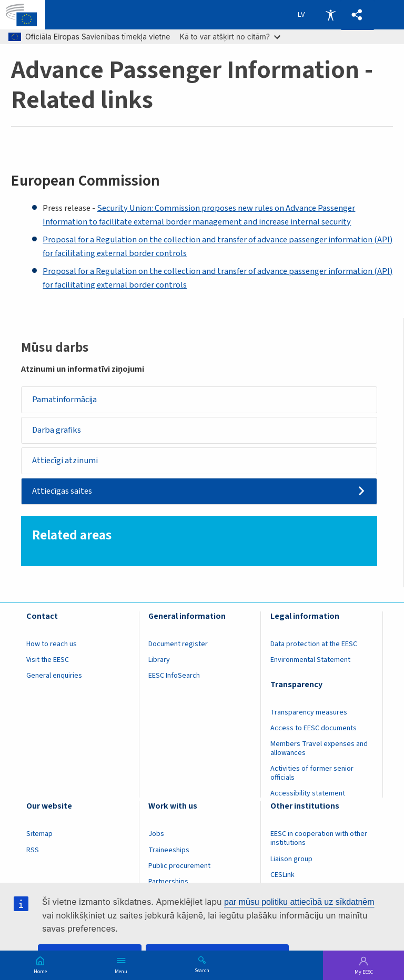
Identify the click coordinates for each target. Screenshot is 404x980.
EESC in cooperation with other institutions (319, 839)
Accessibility (330, 15)
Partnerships (168, 882)
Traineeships (169, 850)
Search (202, 970)
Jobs (156, 834)
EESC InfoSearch (174, 676)
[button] (357, 15)
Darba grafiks (57, 430)
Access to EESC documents (314, 728)
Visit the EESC (48, 660)
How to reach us (52, 644)
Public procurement (179, 866)
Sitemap (39, 834)
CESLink (282, 875)
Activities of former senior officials (312, 774)
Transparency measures (309, 712)
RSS (33, 850)
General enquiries (54, 676)
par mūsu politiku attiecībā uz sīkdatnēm (299, 902)
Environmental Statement (310, 660)
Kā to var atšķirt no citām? (230, 37)
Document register (178, 644)
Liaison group (291, 859)
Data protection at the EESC (314, 644)
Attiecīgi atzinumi (65, 461)
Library (159, 660)
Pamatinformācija (65, 400)
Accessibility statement (308, 794)
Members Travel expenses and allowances (319, 748)
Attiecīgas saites (63, 492)
